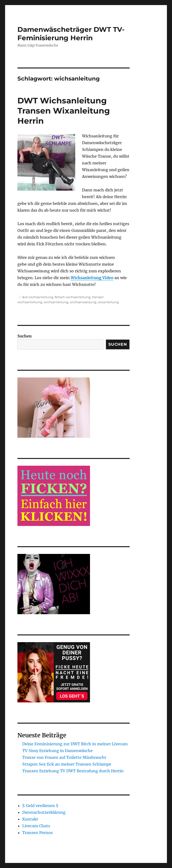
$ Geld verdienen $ (40, 806)
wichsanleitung (56, 302)
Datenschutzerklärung (44, 812)
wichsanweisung (83, 302)
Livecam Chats (36, 826)
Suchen (25, 336)
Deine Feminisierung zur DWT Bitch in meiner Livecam (75, 744)
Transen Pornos (37, 833)
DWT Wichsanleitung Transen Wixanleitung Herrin (64, 111)
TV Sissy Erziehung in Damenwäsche (57, 751)
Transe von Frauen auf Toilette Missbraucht (64, 757)
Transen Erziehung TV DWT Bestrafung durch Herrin (73, 771)
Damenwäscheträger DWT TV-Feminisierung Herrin (71, 34)
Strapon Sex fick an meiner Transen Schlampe (67, 764)
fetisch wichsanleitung (73, 297)
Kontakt (30, 819)
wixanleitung (108, 302)
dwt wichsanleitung (37, 297)
